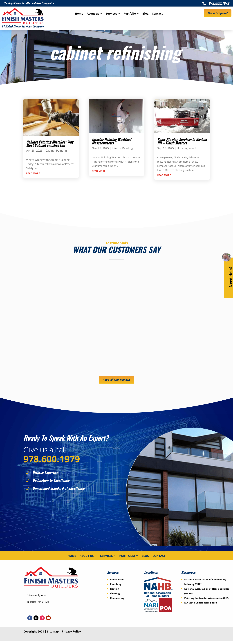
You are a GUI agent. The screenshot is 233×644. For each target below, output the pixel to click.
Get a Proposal (218, 13)
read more (33, 173)
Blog (145, 14)
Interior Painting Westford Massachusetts (111, 141)
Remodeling (117, 601)
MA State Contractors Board (201, 605)
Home (79, 14)
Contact (157, 14)
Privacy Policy (71, 634)
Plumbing (116, 587)
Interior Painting (122, 148)
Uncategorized (186, 148)
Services (111, 14)
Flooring (115, 596)
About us (93, 14)
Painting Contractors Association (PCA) (207, 601)
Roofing (114, 592)
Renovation (117, 582)
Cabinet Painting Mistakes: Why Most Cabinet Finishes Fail (50, 144)
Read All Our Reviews (117, 380)
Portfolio (130, 14)
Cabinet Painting (56, 150)
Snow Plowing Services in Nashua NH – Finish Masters (182, 141)
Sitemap (53, 634)
